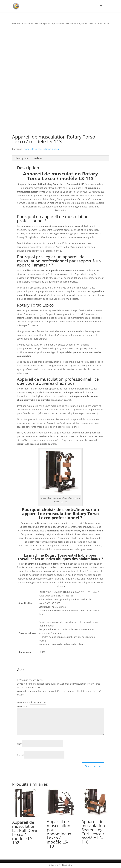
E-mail (20, 755)
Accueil (15, 23)
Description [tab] (22, 158)
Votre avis (23, 706)
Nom (20, 744)
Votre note (23, 702)
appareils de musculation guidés (35, 23)
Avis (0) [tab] (38, 158)
